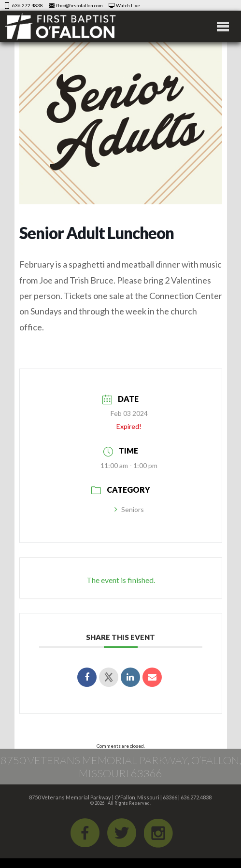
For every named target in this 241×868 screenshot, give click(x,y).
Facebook (85, 833)
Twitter (122, 833)
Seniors (129, 509)
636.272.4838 (28, 5)
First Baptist (60, 26)
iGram (158, 833)
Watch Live (128, 5)
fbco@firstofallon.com (79, 5)
